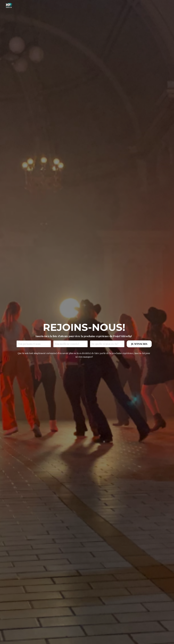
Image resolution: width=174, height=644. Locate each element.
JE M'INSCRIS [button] (139, 344)
